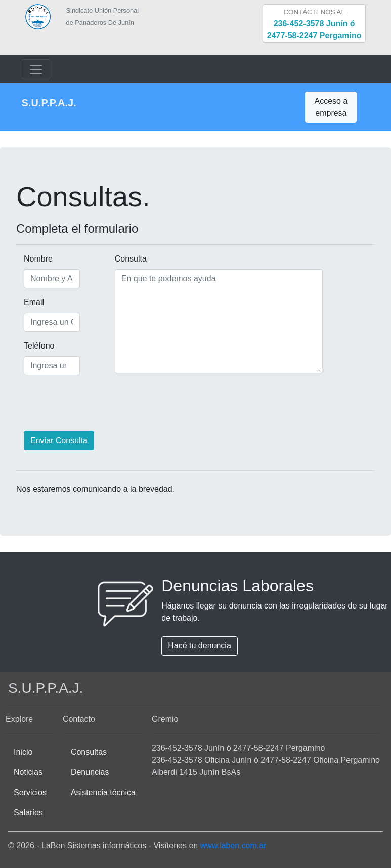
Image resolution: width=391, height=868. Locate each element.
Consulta (131, 259)
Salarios (28, 813)
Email (28, 302)
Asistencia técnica (103, 792)
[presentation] (93, 403)
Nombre (28, 259)
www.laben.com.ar (233, 845)
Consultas (89, 752)
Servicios (30, 792)
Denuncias (90, 772)
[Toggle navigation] (36, 69)
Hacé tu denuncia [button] (200, 646)
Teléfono (28, 346)
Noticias (28, 772)
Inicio (23, 752)
